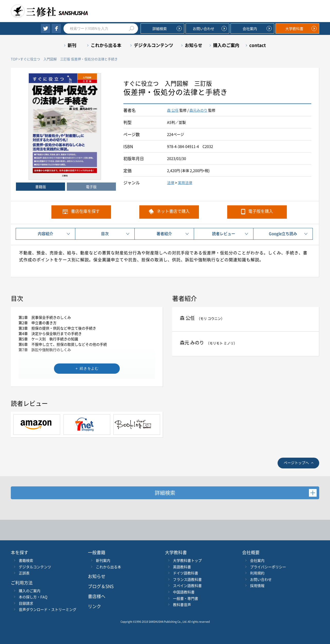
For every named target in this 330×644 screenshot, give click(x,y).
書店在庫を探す (85, 211)
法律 (171, 182)
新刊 (72, 45)
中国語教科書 (184, 592)
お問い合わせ (204, 28)
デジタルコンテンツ (154, 45)
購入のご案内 (226, 45)
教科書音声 (182, 604)
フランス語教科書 (187, 579)
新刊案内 (103, 560)
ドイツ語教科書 (186, 573)
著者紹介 (164, 234)
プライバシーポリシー (268, 567)
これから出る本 (106, 45)
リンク (94, 606)
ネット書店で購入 (173, 211)
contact (258, 45)
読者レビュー (224, 234)
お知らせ (194, 45)
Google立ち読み (283, 234)
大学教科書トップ (187, 560)
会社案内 (250, 28)
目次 (105, 234)
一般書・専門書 (186, 598)
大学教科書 (294, 28)
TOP (14, 59)
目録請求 (26, 603)
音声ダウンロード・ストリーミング (48, 609)
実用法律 (185, 182)
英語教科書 (182, 567)
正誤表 (24, 573)
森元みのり (198, 110)
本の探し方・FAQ (33, 597)
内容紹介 (45, 234)
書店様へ (97, 596)
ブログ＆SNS (101, 586)
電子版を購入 (261, 211)
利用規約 (257, 573)
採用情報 (257, 585)
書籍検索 (26, 560)
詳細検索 (160, 28)
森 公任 (173, 110)
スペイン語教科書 (187, 585)
